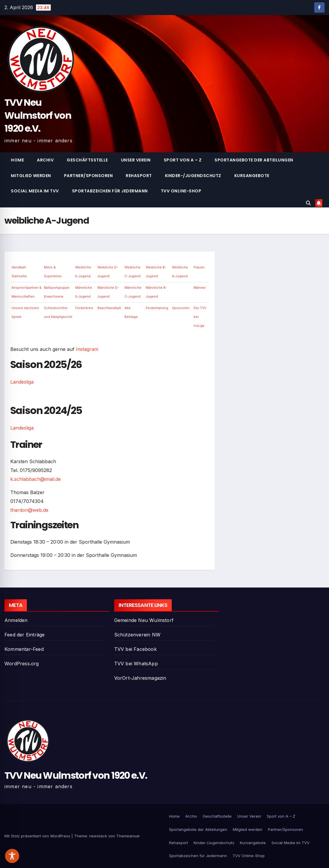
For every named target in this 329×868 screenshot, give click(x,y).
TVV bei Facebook (135, 649)
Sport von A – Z (183, 160)
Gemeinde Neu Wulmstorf (144, 620)
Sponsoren (181, 308)
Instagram (87, 349)
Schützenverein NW (137, 635)
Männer (200, 288)
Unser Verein (136, 160)
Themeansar (128, 836)
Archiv (45, 160)
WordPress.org (22, 664)
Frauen (199, 267)
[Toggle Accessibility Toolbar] (12, 856)
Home (17, 160)
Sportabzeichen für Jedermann (110, 191)
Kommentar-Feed (24, 649)
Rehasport (139, 176)
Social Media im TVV (35, 191)
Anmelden (16, 620)
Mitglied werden (31, 176)
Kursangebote (252, 176)
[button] (308, 203)
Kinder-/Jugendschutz (193, 176)
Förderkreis (84, 308)
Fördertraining (157, 308)
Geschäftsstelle (87, 160)
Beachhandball (109, 308)
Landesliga (22, 382)
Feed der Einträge (24, 635)
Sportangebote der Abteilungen (254, 160)
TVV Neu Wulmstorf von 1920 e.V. (38, 115)
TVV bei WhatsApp (136, 664)
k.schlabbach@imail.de (36, 479)
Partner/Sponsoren (89, 176)
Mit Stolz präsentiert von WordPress (38, 836)
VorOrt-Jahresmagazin (140, 678)
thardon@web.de (29, 510)
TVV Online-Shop (181, 191)
